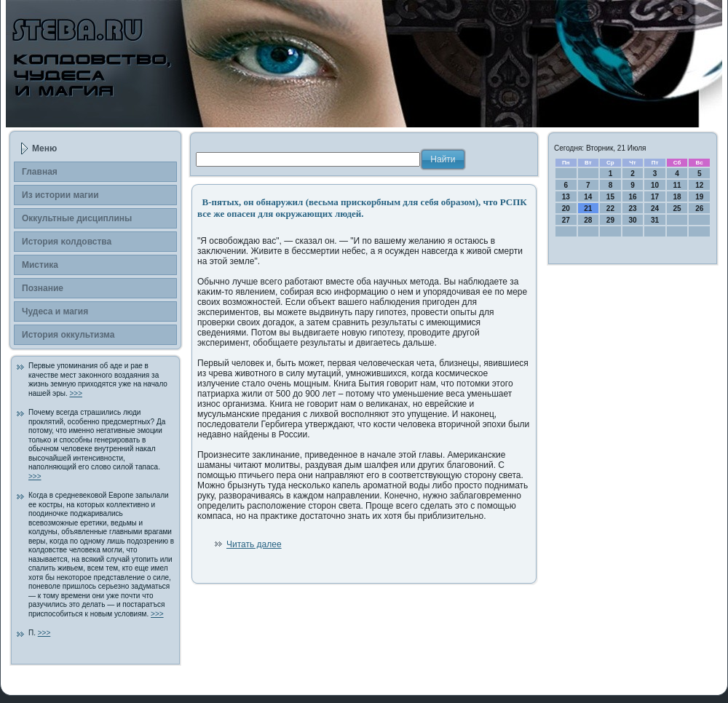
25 (677, 208)
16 (632, 197)
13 (566, 197)
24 (655, 208)
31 (655, 220)
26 (699, 208)
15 (610, 197)
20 (566, 208)
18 (677, 197)
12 (699, 185)
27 (566, 220)
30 (632, 220)
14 (588, 197)
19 (699, 197)
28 (588, 220)
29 (610, 220)
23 (632, 208)
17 (655, 197)
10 (655, 185)
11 (677, 185)
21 (588, 208)
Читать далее (254, 544)
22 (610, 208)
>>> (76, 393)
